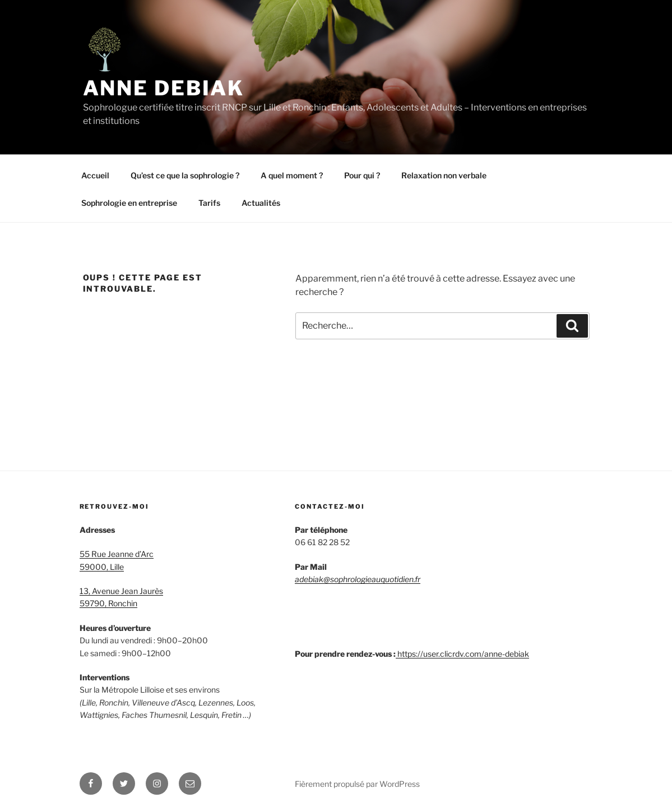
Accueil (95, 175)
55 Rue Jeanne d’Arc (117, 554)
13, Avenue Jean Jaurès (121, 591)
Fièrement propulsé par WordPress (357, 784)
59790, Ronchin (108, 603)
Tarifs (209, 203)
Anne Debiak (164, 88)
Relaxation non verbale (444, 175)
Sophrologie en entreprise (129, 203)
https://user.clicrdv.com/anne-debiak (463, 654)
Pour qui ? (362, 175)
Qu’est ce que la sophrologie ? (185, 175)
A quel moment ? (292, 175)
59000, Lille (102, 567)
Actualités (261, 203)
